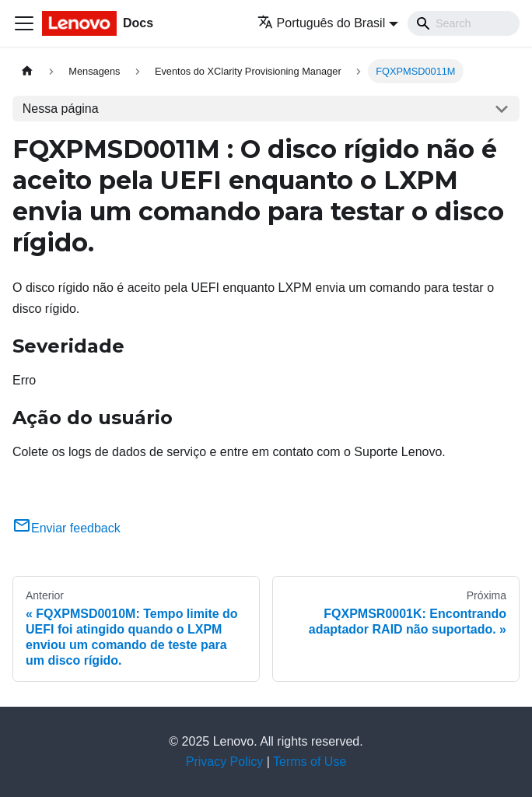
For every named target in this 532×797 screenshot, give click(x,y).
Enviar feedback (66, 528)
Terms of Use (310, 762)
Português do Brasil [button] (322, 23)
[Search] (464, 23)
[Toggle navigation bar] (24, 23)
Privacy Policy (225, 762)
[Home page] (27, 71)
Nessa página (61, 109)
